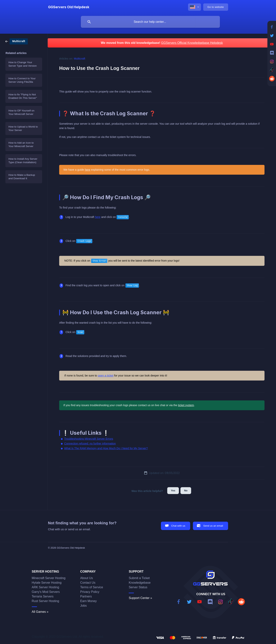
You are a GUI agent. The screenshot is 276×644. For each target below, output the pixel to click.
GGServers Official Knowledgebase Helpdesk (192, 43)
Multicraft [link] (80, 59)
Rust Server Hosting (45, 601)
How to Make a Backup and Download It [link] (22, 177)
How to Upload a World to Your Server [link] (23, 128)
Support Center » (140, 598)
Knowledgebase (140, 583)
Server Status (138, 587)
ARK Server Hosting (45, 587)
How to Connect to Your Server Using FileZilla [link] (22, 80)
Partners (86, 596)
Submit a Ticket (139, 578)
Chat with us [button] (178, 526)
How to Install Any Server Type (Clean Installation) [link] (23, 161)
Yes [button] (173, 491)
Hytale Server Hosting (47, 583)
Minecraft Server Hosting (49, 578)
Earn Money (88, 601)
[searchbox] (150, 22)
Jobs (84, 606)
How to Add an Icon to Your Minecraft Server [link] (21, 144)
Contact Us (88, 583)
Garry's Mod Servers (46, 592)
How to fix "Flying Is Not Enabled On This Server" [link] (23, 96)
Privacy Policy (90, 592)
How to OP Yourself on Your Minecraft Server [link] (21, 112)
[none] (69, 7)
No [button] (186, 491)
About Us (87, 578)
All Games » (40, 612)
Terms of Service (92, 587)
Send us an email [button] (213, 526)
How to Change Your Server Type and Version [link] (23, 64)
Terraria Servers (43, 596)
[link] (17, 41)
